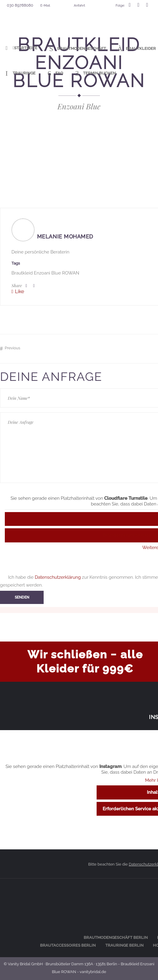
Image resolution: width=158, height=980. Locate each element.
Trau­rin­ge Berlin (124, 945)
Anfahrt (79, 6)
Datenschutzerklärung (58, 577)
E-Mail (45, 6)
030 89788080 (20, 5)
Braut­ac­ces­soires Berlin (68, 945)
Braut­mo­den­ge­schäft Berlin (116, 938)
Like (20, 291)
